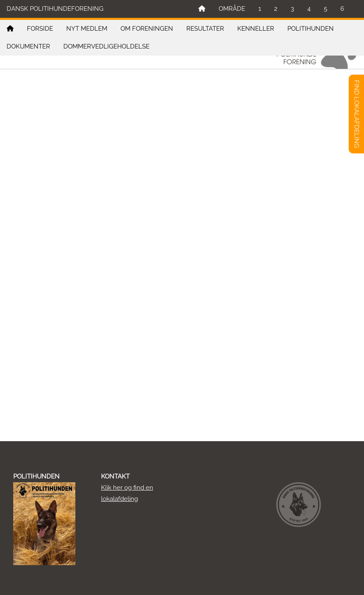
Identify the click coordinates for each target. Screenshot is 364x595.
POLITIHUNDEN (311, 29)
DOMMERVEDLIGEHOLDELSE (106, 46)
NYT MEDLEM (87, 29)
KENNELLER (256, 29)
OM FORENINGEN (147, 29)
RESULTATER (205, 29)
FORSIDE (40, 29)
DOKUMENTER (28, 46)
